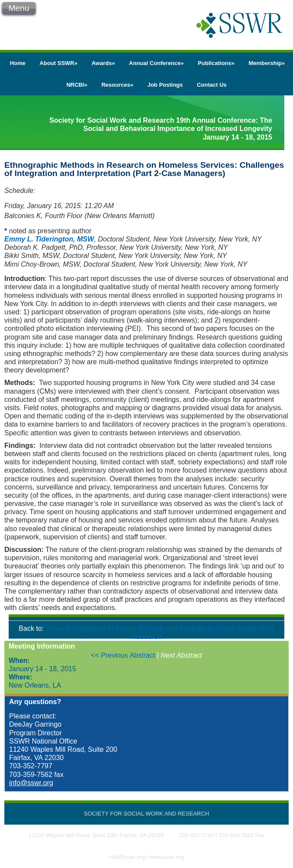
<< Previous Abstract (124, 655)
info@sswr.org (31, 783)
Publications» (216, 63)
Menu (19, 8)
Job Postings (165, 85)
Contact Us (212, 85)
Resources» (117, 85)
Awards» (103, 63)
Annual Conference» (156, 63)
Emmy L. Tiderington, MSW (49, 239)
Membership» (267, 63)
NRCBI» (77, 85)
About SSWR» (58, 63)
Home (18, 63)
